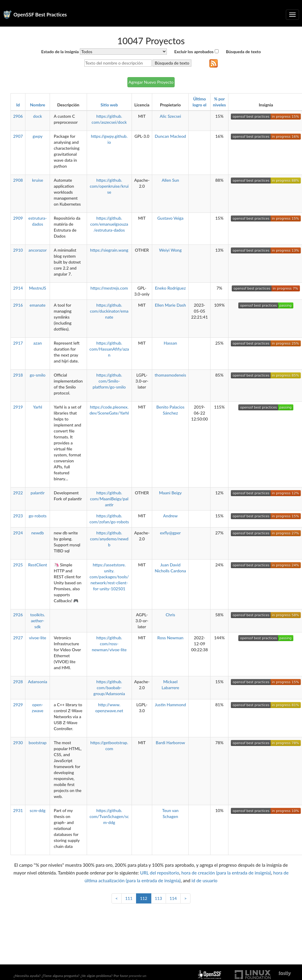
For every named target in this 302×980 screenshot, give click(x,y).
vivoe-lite (38, 638)
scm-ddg (38, 810)
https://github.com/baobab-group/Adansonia (109, 688)
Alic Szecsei (170, 116)
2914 (18, 288)
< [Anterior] (117, 898)
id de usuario (204, 880)
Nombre (38, 105)
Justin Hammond (170, 705)
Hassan (171, 343)
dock (38, 116)
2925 (18, 565)
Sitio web (109, 105)
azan (38, 343)
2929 (18, 705)
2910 (18, 250)
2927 (18, 638)
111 (129, 898)
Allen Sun (170, 180)
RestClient (38, 565)
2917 (18, 343)
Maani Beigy (170, 493)
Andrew (170, 516)
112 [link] (144, 898)
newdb (38, 533)
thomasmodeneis (170, 375)
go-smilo (38, 375)
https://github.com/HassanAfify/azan (109, 349)
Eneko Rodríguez (170, 288)
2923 (18, 516)
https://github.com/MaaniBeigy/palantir (109, 499)
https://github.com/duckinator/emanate (109, 311)
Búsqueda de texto (244, 52)
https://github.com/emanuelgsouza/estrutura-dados (109, 224)
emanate (38, 305)
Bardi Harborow (170, 743)
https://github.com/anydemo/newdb (109, 539)
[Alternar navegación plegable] (292, 15)
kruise (38, 180)
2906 (18, 116)
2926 (18, 615)
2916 (18, 305)
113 (158, 898)
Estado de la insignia (60, 52)
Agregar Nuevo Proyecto (151, 82)
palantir (38, 493)
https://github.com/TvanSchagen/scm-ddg (109, 816)
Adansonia (37, 682)
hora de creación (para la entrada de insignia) (226, 873)
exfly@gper (170, 533)
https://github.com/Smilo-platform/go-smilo (109, 381)
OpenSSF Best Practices (40, 14)
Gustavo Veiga (170, 218)
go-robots (38, 516)
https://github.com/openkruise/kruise (109, 186)
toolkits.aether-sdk (38, 621)
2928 (18, 682)
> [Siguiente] (185, 898)
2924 (18, 533)
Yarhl (38, 407)
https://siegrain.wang (109, 250)
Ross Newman (170, 638)
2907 (18, 136)
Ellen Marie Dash (170, 305)
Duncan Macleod (170, 136)
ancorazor (38, 250)
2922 (18, 493)
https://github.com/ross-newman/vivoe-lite (109, 644)
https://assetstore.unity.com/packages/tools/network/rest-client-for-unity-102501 (109, 577)
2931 (18, 810)
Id (18, 105)
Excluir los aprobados (194, 52)
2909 (18, 218)
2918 (18, 375)
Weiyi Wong (170, 250)
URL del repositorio (160, 873)
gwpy (38, 136)
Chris (170, 615)
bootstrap (38, 743)
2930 (18, 743)
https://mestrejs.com (109, 288)
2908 (18, 180)
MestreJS (38, 288)
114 (173, 898)
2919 (18, 407)
